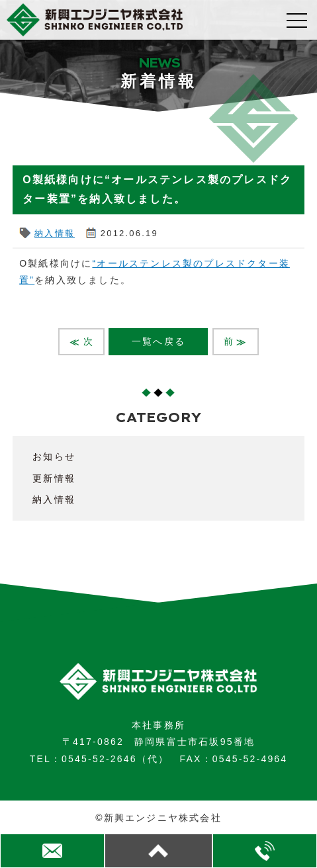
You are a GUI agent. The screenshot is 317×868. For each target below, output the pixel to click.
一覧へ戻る (158, 341)
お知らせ (54, 456)
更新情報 (54, 478)
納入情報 (55, 233)
